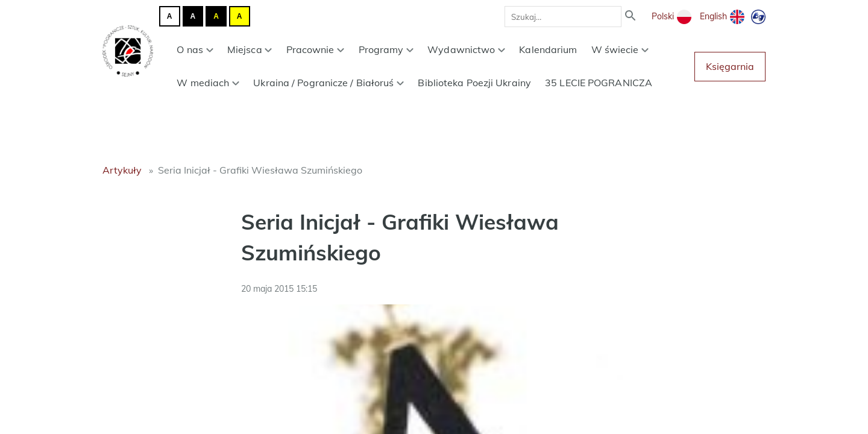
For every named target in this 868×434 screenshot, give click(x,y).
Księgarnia (730, 66)
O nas (195, 49)
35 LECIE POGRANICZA (599, 83)
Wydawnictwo (466, 49)
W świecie (620, 49)
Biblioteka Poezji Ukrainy (474, 83)
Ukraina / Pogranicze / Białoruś (329, 83)
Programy (386, 49)
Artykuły (122, 170)
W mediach (208, 83)
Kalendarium (548, 49)
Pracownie (316, 49)
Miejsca (250, 49)
